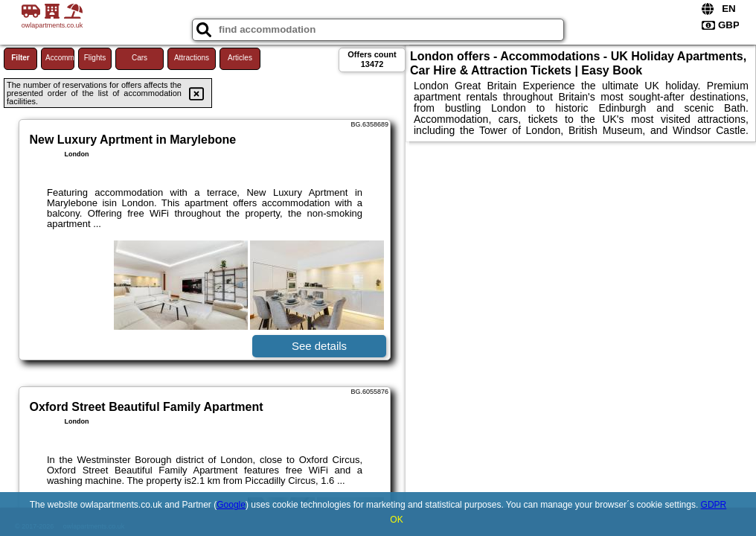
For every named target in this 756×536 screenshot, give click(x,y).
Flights (95, 58)
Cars (140, 58)
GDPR (714, 505)
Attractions (192, 58)
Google (231, 505)
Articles (240, 58)
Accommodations (60, 58)
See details (319, 346)
